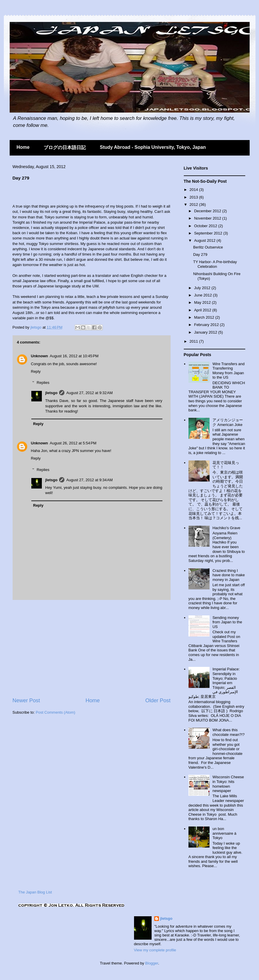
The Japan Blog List (35, 892)
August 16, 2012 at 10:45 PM (74, 356)
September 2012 (209, 233)
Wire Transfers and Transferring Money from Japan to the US (229, 371)
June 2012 (203, 295)
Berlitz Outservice (208, 247)
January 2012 (206, 332)
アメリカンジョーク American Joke (228, 422)
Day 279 (200, 255)
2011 (194, 341)
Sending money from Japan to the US (227, 622)
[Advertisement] (81, 194)
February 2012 (207, 325)
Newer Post (26, 701)
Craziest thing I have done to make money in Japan (229, 575)
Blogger (152, 963)
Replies (43, 383)
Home (23, 147)
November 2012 (208, 218)
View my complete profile (155, 950)
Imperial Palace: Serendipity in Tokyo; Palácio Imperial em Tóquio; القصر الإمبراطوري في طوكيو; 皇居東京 (214, 683)
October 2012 (206, 226)
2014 (194, 190)
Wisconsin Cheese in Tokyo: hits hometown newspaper (228, 784)
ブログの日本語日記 (65, 147)
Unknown (40, 356)
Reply (36, 371)
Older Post (158, 701)
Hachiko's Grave (226, 528)
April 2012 (203, 310)
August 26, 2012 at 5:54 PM (73, 443)
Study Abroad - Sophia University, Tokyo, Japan (153, 147)
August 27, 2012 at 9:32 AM (89, 393)
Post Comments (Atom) (55, 712)
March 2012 (205, 317)
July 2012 (203, 288)
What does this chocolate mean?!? (229, 732)
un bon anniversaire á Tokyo (224, 833)
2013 (194, 197)
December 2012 (208, 211)
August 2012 (205, 240)
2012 (194, 205)
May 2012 (203, 302)
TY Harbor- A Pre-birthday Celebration (215, 264)
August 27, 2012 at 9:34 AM (89, 480)
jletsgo (36, 327)
